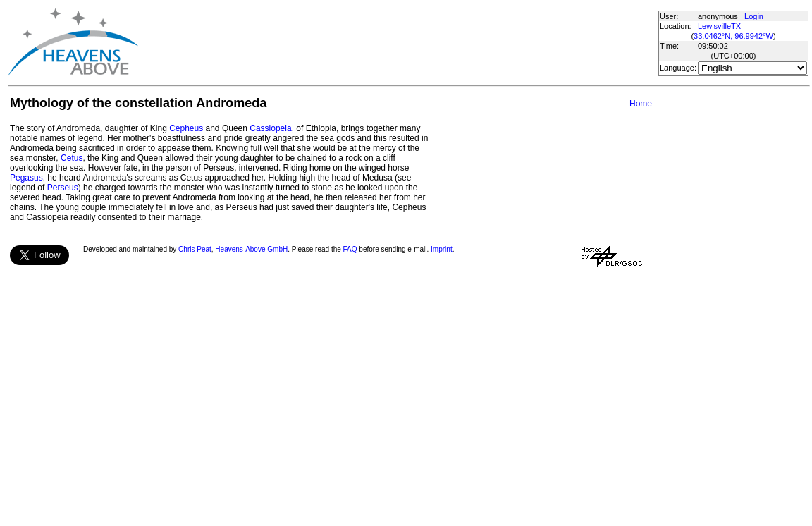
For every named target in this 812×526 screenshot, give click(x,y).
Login (754, 16)
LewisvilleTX (719, 26)
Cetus (72, 158)
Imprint (442, 249)
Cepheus (186, 128)
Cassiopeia (270, 128)
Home (641, 104)
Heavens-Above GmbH (251, 249)
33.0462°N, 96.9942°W (733, 36)
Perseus (63, 188)
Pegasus (26, 178)
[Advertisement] (398, 42)
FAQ (350, 249)
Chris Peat (195, 249)
